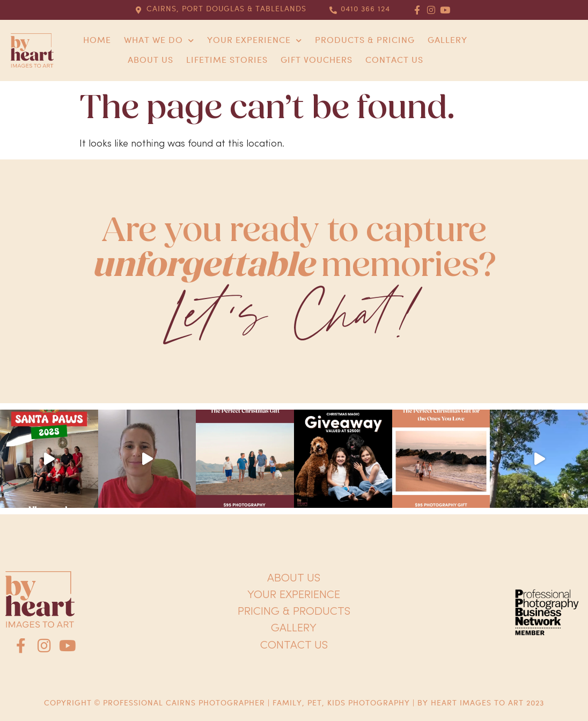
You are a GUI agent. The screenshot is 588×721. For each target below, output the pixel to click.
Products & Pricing (365, 41)
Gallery (447, 41)
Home (97, 41)
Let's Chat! (294, 316)
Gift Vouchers (317, 60)
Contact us (394, 60)
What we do (159, 41)
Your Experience (255, 41)
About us (150, 60)
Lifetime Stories (227, 60)
